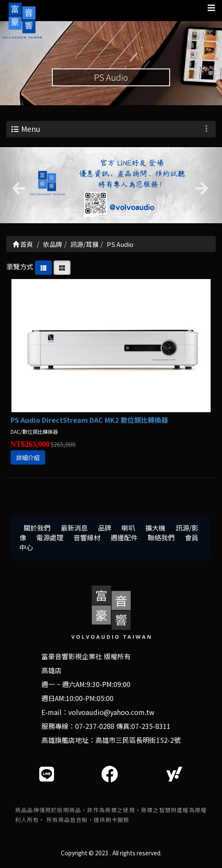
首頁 (23, 244)
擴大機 (155, 528)
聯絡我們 (161, 537)
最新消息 (74, 528)
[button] (17, 185)
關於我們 (37, 528)
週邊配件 (124, 537)
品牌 (105, 528)
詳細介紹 (28, 457)
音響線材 (87, 537)
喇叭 (128, 528)
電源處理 (50, 537)
